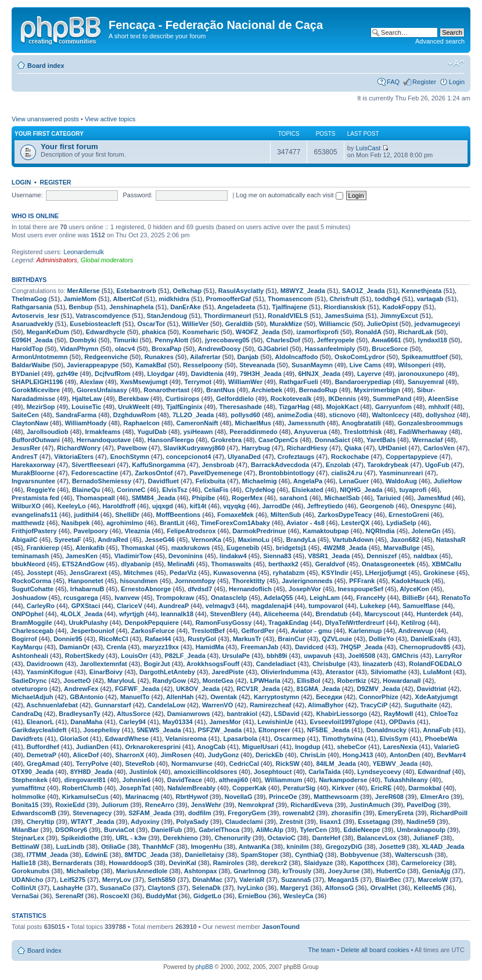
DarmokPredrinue (259, 531)
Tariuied (389, 498)
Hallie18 (24, 863)
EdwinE (96, 855)
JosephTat (135, 788)
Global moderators (107, 260)
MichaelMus (253, 423)
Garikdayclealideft (39, 730)
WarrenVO (217, 705)
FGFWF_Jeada (137, 689)
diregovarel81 (85, 780)
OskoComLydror (359, 357)
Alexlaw (91, 382)
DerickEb (269, 755)
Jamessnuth (307, 423)
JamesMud (434, 498)
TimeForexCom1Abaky (235, 523)
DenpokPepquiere (152, 623)
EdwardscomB (34, 813)
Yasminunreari (401, 473)
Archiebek (267, 390)
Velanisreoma (186, 739)
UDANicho (27, 880)
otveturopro (30, 689)
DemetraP (42, 755)
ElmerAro (435, 797)
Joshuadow (29, 598)
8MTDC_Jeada (146, 855)
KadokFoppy (402, 307)
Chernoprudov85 (425, 647)
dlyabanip (136, 564)
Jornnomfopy (195, 581)
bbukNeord (28, 564)
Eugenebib (243, 548)
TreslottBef (208, 631)
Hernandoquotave (104, 440)
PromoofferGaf (229, 299)
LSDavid (287, 714)
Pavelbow (132, 448)
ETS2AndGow (83, 564)
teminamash (30, 556)
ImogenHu (207, 847)
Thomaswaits (232, 564)
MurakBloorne (33, 473)
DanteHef (326, 838)
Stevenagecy (92, 813)
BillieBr (414, 598)
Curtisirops (183, 399)
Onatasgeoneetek (389, 564)
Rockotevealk (291, 399)
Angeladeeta (236, 307)
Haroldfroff (119, 506)
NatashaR (451, 540)
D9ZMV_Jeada (378, 689)
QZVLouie (337, 639)
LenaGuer (354, 481)
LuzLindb (70, 847)
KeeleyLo (72, 506)
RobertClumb (82, 788)
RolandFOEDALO (435, 664)
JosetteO (77, 681)
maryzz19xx (161, 647)
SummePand (392, 399)
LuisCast (368, 148)
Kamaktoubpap (325, 531)
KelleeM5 (427, 888)
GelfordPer (258, 631)
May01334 (178, 722)
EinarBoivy (106, 672)
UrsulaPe (236, 656)
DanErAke (186, 307)
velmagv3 (220, 606)
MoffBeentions (178, 515)
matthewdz (28, 523)
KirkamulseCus (85, 797)
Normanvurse (192, 764)
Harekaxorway (33, 465)
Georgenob (377, 506)
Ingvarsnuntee (33, 481)
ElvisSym (394, 739)
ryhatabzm (289, 573)
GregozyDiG (344, 847)
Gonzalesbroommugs (430, 423)
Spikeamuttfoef (424, 357)
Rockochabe (350, 457)
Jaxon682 (405, 540)
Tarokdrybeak (388, 465)
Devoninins (186, 556)
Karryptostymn (276, 697)
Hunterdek (432, 614)
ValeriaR (252, 880)
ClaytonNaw (30, 423)
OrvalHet (384, 888)
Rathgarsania (32, 307)
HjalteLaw (87, 399)
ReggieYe (41, 490)
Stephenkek (30, 780)
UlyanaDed (244, 457)
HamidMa (210, 647)
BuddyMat (161, 896)
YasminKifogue (49, 672)
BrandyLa (301, 540)
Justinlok (143, 772)
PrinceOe (283, 797)
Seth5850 (161, 880)
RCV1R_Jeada (258, 689)
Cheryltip (41, 822)
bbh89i (277, 656)
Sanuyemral (426, 382)
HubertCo (391, 871)
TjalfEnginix (184, 407)
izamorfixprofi (317, 332)
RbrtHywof (192, 797)
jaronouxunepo (421, 374)
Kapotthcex (367, 863)
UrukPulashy (88, 623)
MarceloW (433, 880)
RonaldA (368, 332)
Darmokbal (425, 788)
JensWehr (206, 805)
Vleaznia (137, 531)
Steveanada (257, 365)
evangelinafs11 (35, 515)
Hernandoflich (250, 589)
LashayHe (68, 888)
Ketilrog (413, 623)
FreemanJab (259, 647)
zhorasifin (346, 813)
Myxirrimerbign (377, 390)
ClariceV (130, 606)
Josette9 (392, 847)
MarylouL (122, 681)
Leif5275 (73, 880)
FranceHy (371, 598)
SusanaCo (116, 888)
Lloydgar (161, 374)
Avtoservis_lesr (35, 316)
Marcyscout (382, 614)
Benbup (80, 307)
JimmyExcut (399, 316)
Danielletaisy (204, 855)
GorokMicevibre (36, 390)
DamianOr (75, 647)
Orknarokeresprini (153, 747)
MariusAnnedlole (142, 871)
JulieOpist (382, 324)
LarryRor (448, 656)
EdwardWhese (127, 739)
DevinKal (183, 863)
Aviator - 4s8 (305, 523)
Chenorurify (233, 838)
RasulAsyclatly (241, 291)
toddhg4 (388, 299)
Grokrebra (226, 440)
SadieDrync (29, 681)
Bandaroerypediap (363, 382)
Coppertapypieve (411, 457)
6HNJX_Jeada (319, 374)
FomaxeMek (235, 515)
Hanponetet (86, 581)
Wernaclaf (427, 440)
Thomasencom (290, 299)
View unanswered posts (45, 119)
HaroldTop (27, 349)
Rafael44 (158, 639)
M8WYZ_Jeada (303, 291)
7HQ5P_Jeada (362, 647)
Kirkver (343, 788)
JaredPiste (228, 672)
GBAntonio (87, 697)
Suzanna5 (296, 880)
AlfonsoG (339, 888)
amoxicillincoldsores (205, 772)
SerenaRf (69, 896)
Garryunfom (393, 407)
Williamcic (334, 324)
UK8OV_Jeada (198, 689)
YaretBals (381, 440)
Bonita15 (25, 805)
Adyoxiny (145, 822)
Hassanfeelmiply (330, 349)
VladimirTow (133, 556)
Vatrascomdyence (103, 316)
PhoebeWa (441, 739)
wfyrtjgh (132, 614)
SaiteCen (25, 415)
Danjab (248, 357)
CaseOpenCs (278, 440)
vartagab (430, 299)
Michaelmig (260, 481)
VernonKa (206, 540)
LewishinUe (276, 722)
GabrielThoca (219, 830)
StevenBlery (229, 614)
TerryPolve (92, 764)
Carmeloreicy (422, 863)
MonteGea (218, 681)
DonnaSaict (332, 440)
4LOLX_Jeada (82, 614)
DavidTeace (185, 780)
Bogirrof (24, 639)
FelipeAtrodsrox (191, 531)
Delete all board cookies (375, 950)
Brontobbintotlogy (287, 473)
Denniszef (382, 556)
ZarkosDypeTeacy (345, 515)
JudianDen (92, 747)
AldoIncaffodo (296, 357)
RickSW (288, 764)
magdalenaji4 (272, 606)
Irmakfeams (103, 432)
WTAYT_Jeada (93, 822)
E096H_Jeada (32, 340)
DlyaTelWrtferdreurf (355, 623)
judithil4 (87, 515)
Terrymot (198, 382)
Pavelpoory (90, 531)
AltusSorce (134, 714)
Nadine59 (421, 822)
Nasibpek (76, 523)
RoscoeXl (114, 896)
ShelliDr (128, 515)
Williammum (284, 780)
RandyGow (169, 681)
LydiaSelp (401, 523)
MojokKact (343, 407)
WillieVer (195, 324)
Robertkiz (351, 681)
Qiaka (353, 448)
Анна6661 (386, 340)
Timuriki (126, 340)
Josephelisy (102, 730)
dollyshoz (440, 415)
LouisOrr (134, 656)
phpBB (204, 967)
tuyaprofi (413, 490)
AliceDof (86, 755)
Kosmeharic (201, 332)
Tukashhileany (406, 780)
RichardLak (415, 332)
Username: (27, 195)
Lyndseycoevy (379, 772)
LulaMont (438, 672)
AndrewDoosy (220, 349)
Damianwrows (189, 714)
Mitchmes (139, 573)
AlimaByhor (326, 705)
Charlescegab (33, 631)
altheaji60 (233, 780)
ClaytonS (161, 888)
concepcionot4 (189, 457)
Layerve (369, 374)
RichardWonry (79, 448)
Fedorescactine (95, 473)
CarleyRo (41, 606)
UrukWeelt (134, 407)
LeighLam (325, 598)
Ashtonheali (30, 656)
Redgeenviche (106, 357)
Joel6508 (362, 656)
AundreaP (174, 606)
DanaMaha (86, 722)
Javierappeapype (93, 365)
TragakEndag (288, 623)
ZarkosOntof (154, 473)
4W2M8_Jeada (345, 548)
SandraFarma (76, 415)
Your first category (49, 134)
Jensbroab (218, 465)
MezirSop (41, 407)
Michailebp (83, 871)
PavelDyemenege (216, 473)
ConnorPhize (379, 697)
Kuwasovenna (235, 573)
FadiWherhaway (423, 432)
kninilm (298, 847)
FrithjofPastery (34, 531)
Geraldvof (330, 564)
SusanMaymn (312, 365)
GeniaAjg (436, 871)
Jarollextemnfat (103, 664)
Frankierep (43, 548)
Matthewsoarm (336, 797)
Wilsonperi (414, 365)
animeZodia (295, 415)
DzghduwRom (134, 415)
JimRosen (176, 755)
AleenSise (443, 399)
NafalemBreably (191, 788)
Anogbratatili (361, 423)
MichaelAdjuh (33, 697)
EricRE (381, 788)
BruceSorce (390, 349)
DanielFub (166, 830)
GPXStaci (86, 606)
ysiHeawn (198, 432)
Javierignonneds (307, 581)
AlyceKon (414, 589)
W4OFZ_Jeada (258, 332)
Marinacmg (142, 797)
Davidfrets (27, 739)
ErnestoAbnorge (146, 589)
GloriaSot (74, 739)
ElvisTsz (175, 490)
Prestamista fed (35, 498)
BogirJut (157, 664)
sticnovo (342, 415)
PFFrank (362, 581)
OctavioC (282, 838)
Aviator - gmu (312, 631)
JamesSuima (344, 316)
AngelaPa (308, 481)
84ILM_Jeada (336, 764)
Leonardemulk (84, 252)
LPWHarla (265, 681)
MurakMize (286, 324)
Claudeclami (244, 822)
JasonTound (281, 927)
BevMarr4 (451, 755)
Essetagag (374, 822)
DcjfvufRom (113, 374)
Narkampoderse (343, 780)
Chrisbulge (329, 664)
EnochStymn (130, 457)
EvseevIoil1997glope (341, 722)
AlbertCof (127, 299)
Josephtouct (273, 772)
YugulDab (152, 432)
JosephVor (305, 589)
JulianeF (426, 838)
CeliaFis (216, 490)
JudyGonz (223, 755)
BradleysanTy (79, 714)
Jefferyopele (336, 340)
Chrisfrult (344, 299)
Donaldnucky (386, 730)
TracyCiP (374, 705)
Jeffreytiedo (325, 506)
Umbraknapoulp (421, 830)
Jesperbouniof (92, 631)
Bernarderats (72, 863)
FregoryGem (247, 813)
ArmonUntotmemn (40, 357)
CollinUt (24, 888)
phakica (154, 332)
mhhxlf (439, 407)
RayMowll (399, 714)
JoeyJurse (344, 871)
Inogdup (307, 747)
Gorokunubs (30, 871)
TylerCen (314, 830)
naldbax (426, 556)
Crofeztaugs (296, 457)
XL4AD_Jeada (443, 847)
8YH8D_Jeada (91, 772)
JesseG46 (159, 540)
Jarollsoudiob (48, 432)
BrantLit (172, 523)
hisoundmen (139, 581)
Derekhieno (181, 838)
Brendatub (332, 614)
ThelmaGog (29, 299)
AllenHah (180, 697)
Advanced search (440, 41)
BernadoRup (318, 390)
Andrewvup (416, 631)
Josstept (40, 573)
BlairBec (388, 880)
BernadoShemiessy (102, 481)
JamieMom (80, 299)
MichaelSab (342, 498)
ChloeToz (444, 714)
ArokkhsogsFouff (213, 664)
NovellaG (239, 797)
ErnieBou (252, 896)
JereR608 (389, 797)
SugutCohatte (33, 589)
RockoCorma (31, 581)
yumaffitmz (28, 788)
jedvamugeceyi (438, 324)
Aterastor (339, 672)
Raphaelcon (141, 423)
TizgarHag (294, 407)
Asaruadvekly (33, 324)
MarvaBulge (401, 548)
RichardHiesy (307, 448)
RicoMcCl (113, 639)
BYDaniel (26, 374)
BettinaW (26, 847)
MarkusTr (247, 639)
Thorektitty (249, 581)
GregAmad (43, 764)
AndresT (25, 457)
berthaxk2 (283, 564)
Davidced (309, 647)
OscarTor (151, 324)
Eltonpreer (274, 730)
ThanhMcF (158, 847)
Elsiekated (307, 490)
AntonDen (405, 755)
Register (424, 82)
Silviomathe (389, 672)
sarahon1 (294, 498)
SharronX (130, 755)
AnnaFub (437, 730)
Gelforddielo (235, 399)
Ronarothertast (166, 390)
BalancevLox (377, 838)
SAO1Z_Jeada (364, 291)
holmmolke (28, 797)
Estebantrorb (136, 291)
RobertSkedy (85, 656)
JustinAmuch (370, 805)
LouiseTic (86, 407)
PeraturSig (299, 788)
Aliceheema (281, 614)
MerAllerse (83, 291)
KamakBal (151, 365)
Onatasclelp (229, 598)
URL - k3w (131, 838)
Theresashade (240, 407)
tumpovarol (326, 606)
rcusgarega (80, 598)
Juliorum (115, 805)
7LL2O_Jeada (193, 415)
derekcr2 (274, 863)
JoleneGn (426, 531)
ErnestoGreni (409, 515)
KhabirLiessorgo (342, 714)
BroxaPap (166, 349)
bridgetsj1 (291, 548)
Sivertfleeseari (93, 465)
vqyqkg (234, 506)
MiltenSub (286, 515)
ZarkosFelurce (152, 631)
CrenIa (116, 647)
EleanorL (40, 722)
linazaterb (377, 664)
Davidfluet (163, 481)
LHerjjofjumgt (386, 573)
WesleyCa (298, 896)
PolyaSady (192, 822)
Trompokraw (175, 598)
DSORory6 (71, 830)
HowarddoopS (131, 863)
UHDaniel (392, 448)
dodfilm (200, 813)
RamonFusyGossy (224, 623)
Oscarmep (290, 739)
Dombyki (83, 340)
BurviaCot (119, 830)
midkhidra (174, 299)
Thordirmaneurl (227, 316)
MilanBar (25, 830)
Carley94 (132, 722)
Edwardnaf (434, 772)
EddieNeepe (362, 830)
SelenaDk (207, 888)
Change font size (456, 63)
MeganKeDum (48, 332)
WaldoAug (401, 481)
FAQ (393, 82)
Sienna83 (277, 556)
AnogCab (211, 747)
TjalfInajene (289, 307)
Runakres (159, 357)
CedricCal (244, 764)
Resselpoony (203, 365)
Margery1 (294, 888)
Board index (46, 66)
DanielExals (429, 639)
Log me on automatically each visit (289, 195)
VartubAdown (353, 540)
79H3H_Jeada (261, 374)
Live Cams (366, 365)
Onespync (426, 506)
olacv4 (125, 349)
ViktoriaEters (74, 457)
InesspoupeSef (361, 589)
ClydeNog (260, 490)
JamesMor (225, 722)
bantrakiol (242, 714)
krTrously (297, 871)
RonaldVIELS (288, 316)
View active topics (110, 119)
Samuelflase (421, 606)
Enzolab (338, 465)
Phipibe (204, 498)
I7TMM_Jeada (48, 855)
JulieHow (448, 481)
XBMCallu (446, 564)
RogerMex (247, 498)
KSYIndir (335, 573)
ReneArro (160, 805)
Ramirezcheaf (271, 705)
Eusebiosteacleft (95, 324)
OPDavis (402, 722)
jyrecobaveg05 (227, 340)
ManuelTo (135, 697)
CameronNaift (197, 423)
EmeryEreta (396, 813)
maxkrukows (191, 548)
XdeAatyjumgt (437, 697)
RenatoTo (456, 598)
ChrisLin (313, 755)
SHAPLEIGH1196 (37, 382)
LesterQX (356, 523)
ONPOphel (28, 614)
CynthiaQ (309, 855)
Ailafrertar (205, 357)
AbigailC (25, 540)
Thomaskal (138, 548)
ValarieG (447, 747)
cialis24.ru (347, 473)
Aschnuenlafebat (52, 705)
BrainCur (292, 639)
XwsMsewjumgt (144, 382)
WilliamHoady (86, 423)
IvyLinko (251, 888)
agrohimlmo (125, 523)
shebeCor (352, 747)
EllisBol (308, 681)
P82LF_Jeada (185, 656)
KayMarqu (27, 647)
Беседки (329, 697)
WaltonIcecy (391, 415)
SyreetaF (67, 540)
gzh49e (67, 374)
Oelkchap (188, 291)
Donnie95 (68, 639)
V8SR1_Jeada (329, 556)
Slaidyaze (318, 863)
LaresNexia (400, 747)
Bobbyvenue (359, 855)
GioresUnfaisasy (102, 390)
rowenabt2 (298, 813)
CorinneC (131, 490)
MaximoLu (254, 540)
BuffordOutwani (36, 440)
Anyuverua (310, 432)
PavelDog (421, 805)
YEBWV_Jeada (395, 764)
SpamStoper (259, 855)
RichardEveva (312, 805)
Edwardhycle (106, 332)
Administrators (56, 260)
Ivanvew (127, 598)
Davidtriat (432, 689)
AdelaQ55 (278, 598)
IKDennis (342, 399)
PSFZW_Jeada (220, 730)
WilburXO (26, 506)
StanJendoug (167, 316)
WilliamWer (245, 382)
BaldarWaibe (31, 365)
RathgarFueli (299, 382)
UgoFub (437, 465)
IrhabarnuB (87, 589)
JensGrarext (88, 573)
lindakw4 (233, 556)
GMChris (405, 656)
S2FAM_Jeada (150, 813)
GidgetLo (207, 896)
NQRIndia (380, 531)
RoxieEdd (70, 805)
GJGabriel (273, 349)
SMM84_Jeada (154, 498)
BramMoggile (32, 623)
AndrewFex (81, 689)
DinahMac (207, 880)
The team (322, 950)
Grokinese (439, 573)
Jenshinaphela (131, 307)
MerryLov (117, 880)
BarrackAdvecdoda (280, 465)
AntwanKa (254, 847)
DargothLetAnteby (167, 672)
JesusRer (26, 448)
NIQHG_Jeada (361, 490)
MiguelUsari (260, 747)
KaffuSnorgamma (159, 465)
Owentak (224, 697)
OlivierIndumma (285, 672)
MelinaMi (181, 564)
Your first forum (69, 147)
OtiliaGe (113, 847)
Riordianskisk (345, 307)
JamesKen (82, 556)
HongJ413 (358, 755)
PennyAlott (171, 340)
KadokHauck (411, 581)
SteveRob (140, 764)
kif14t (198, 506)
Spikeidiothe (80, 838)
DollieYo (381, 639)
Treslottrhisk (363, 432)
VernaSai (25, 896)
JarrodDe (276, 506)
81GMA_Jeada (319, 689)
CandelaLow (166, 705)
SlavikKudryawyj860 (194, 448)
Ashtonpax (201, 871)
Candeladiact (276, 664)
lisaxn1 (330, 822)
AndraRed (113, 540)
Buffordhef (43, 747)
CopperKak (249, 788)
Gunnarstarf (113, 705)
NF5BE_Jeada (328, 730)
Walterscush (414, 855)
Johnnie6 (136, 780)
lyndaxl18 (433, 340)
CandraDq (27, 714)
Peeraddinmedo (253, 432)
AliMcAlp (270, 830)
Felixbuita (211, 481)
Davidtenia (207, 374)
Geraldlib (239, 324)
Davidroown (45, 664)
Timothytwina (342, 739)
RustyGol (202, 639)
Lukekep (373, 606)
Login (457, 82)
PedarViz (183, 573)
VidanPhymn (79, 349)
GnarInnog (250, 871)
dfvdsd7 (200, 589)
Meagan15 (343, 880)
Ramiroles (229, 863)
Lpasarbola (240, 739)
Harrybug (256, 448)
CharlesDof (283, 340)
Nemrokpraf (256, 805)
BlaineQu (86, 490)
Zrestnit (291, 822)
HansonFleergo (171, 440)
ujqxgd (163, 506)
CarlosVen (439, 448)
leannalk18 (177, 614)
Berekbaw (134, 399)
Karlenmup (365, 631)
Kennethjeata (421, 291)
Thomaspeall (96, 498)
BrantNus (221, 390)
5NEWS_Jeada (159, 730)
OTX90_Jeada (33, 772)
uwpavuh (318, 656)
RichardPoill (449, 813)
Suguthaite (421, 705)
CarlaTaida (324, 772)
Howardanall (402, 681)
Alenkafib (90, 548)
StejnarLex (28, 838)
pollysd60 (245, 415)
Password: (137, 195)
